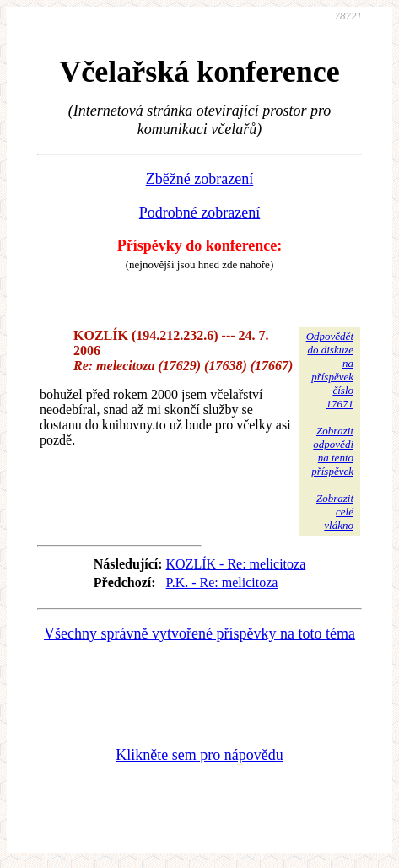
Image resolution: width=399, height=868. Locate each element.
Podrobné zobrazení (199, 213)
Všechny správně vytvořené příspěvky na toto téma (199, 633)
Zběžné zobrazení (199, 179)
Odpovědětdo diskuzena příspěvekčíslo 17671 (330, 370)
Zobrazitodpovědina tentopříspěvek (332, 451)
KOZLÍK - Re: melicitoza (236, 564)
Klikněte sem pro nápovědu (199, 755)
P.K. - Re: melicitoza (222, 582)
